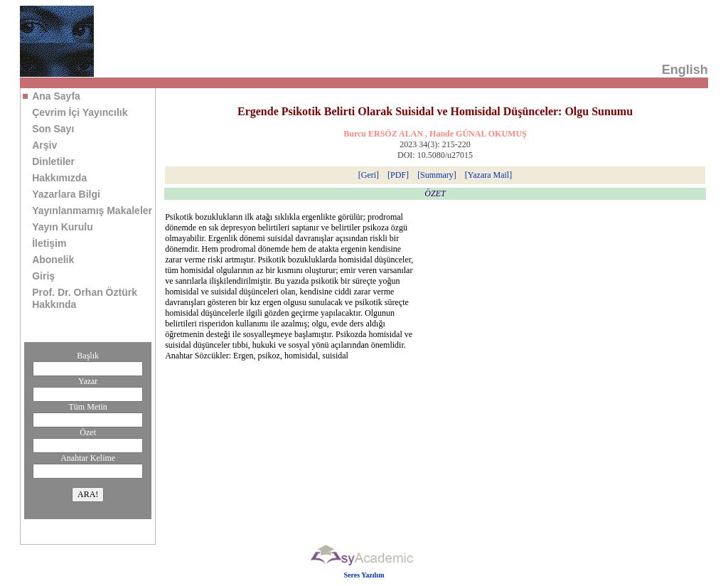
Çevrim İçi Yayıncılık (80, 112)
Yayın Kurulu (63, 227)
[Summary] (437, 175)
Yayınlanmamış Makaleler (92, 211)
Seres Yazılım (364, 575)
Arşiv (44, 145)
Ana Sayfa (56, 96)
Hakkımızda (59, 178)
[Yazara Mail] (488, 175)
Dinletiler (53, 161)
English (685, 70)
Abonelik (53, 260)
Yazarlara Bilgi (66, 194)
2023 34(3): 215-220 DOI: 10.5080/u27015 (435, 150)
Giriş (43, 276)
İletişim (49, 243)
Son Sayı (53, 129)
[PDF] (398, 175)
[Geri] (369, 175)
